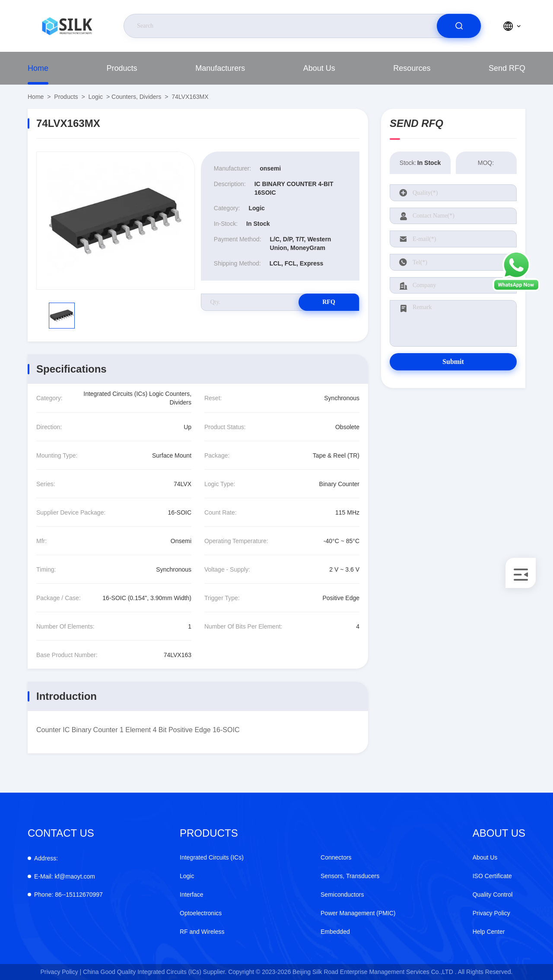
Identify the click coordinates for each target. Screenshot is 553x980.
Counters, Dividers (136, 97)
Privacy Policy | (61, 972)
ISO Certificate (492, 876)
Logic (96, 97)
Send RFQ (507, 68)
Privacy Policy (491, 913)
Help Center (489, 932)
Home (38, 68)
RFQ (329, 302)
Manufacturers (220, 68)
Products (122, 68)
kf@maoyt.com (65, 876)
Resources (412, 68)
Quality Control (493, 895)
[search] (459, 26)
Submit (453, 362)
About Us (319, 68)
